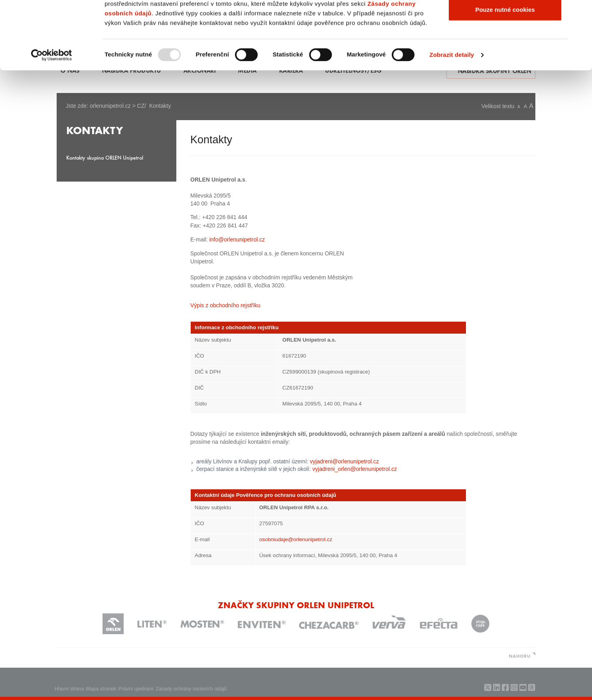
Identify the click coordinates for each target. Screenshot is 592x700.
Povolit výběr (505, 47)
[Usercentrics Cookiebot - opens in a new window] (52, 119)
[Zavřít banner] (580, 12)
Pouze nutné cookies (505, 73)
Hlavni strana (69, 689)
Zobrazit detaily (452, 119)
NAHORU (520, 656)
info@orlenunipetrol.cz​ (237, 239)
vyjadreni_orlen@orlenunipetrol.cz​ (355, 469)
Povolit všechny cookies (505, 21)
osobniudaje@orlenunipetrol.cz (296, 539)
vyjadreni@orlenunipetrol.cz (344, 461)
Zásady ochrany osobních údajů (191, 689)
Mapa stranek (101, 689)
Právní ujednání (136, 689)
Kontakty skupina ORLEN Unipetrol (105, 157)
